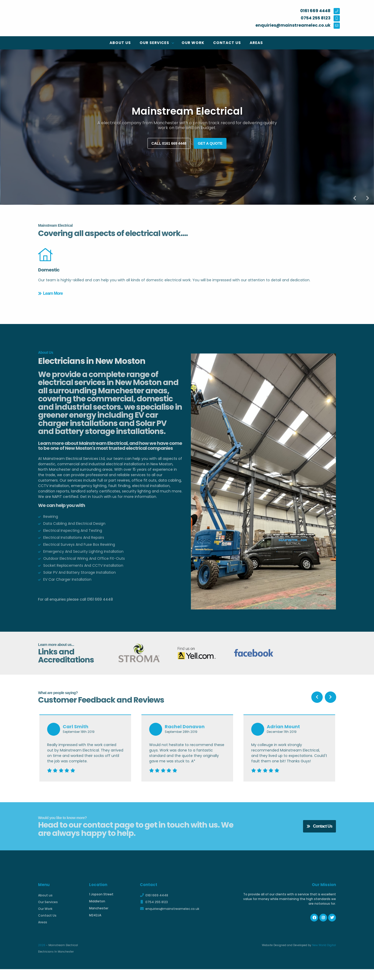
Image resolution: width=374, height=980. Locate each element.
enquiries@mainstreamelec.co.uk (170, 920)
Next (368, 198)
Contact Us (227, 43)
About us (120, 43)
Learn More (50, 310)
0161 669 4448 (154, 906)
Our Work (193, 43)
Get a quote (210, 143)
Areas (256, 43)
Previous (355, 198)
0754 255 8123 (154, 913)
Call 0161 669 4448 (169, 143)
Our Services (155, 43)
